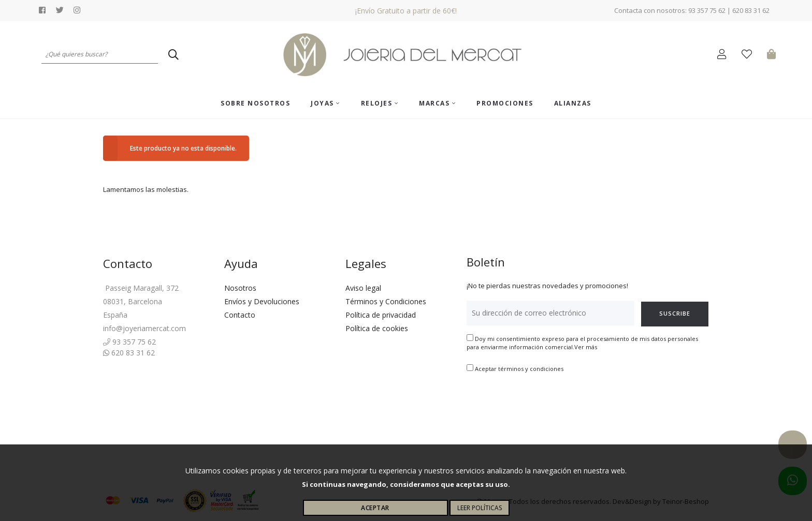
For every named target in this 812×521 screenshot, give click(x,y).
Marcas (437, 103)
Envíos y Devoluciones (262, 301)
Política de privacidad (381, 315)
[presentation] (545, 406)
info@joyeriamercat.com (144, 328)
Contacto (240, 315)
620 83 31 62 (129, 353)
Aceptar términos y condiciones (519, 369)
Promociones (505, 103)
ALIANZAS (573, 103)
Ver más (586, 347)
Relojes (380, 103)
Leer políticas (480, 508)
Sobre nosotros (255, 103)
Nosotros (240, 288)
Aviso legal (363, 288)
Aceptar (375, 508)
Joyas (325, 103)
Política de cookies (377, 328)
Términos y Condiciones (386, 301)
